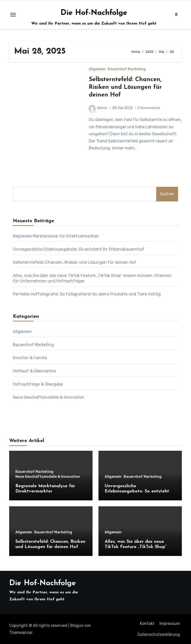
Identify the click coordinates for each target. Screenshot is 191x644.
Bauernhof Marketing (127, 69)
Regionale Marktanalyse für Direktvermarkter (56, 236)
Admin (98, 108)
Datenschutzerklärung (159, 634)
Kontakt (147, 624)
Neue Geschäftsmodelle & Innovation (49, 397)
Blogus (77, 626)
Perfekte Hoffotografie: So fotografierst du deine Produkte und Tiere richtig (87, 294)
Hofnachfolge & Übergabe (38, 384)
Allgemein (97, 69)
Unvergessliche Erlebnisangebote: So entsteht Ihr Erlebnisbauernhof (79, 249)
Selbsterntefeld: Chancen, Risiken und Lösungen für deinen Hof (125, 87)
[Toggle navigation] (13, 15)
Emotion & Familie (30, 358)
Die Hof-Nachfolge (94, 13)
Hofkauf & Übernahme (34, 371)
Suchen (167, 194)
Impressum (170, 624)
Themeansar (21, 632)
